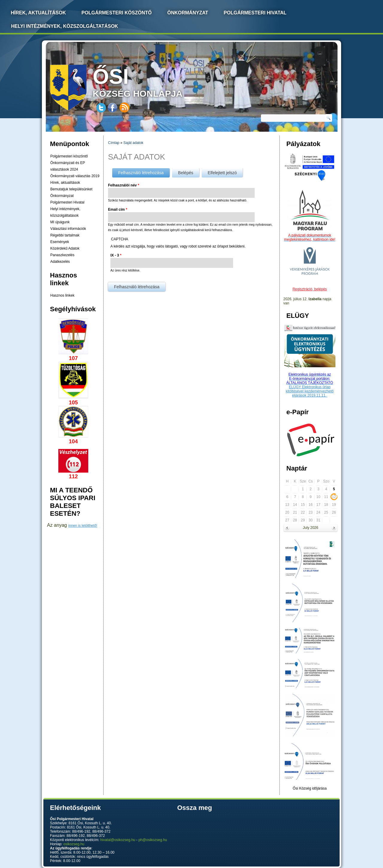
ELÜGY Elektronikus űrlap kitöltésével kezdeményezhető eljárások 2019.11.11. (310, 391)
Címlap (114, 143)
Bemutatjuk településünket (71, 189)
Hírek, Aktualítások (38, 13)
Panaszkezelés (62, 255)
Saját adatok (133, 143)
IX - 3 (116, 255)
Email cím (118, 210)
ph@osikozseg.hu (153, 840)
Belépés (186, 173)
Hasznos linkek (62, 295)
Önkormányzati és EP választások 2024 (68, 166)
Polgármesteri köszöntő (117, 13)
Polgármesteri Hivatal (255, 13)
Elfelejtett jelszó (222, 173)
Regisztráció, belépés (310, 289)
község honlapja (152, 82)
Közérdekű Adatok (65, 248)
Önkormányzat (188, 13)
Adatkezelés (60, 262)
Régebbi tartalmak (65, 235)
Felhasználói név (124, 185)
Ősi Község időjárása (310, 788)
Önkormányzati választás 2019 (75, 176)
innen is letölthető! (83, 526)
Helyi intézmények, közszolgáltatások (65, 26)
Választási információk (68, 229)
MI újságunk (60, 222)
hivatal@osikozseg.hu (118, 840)
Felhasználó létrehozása (144, 172)
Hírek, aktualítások (65, 183)
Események (60, 242)
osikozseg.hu (74, 844)
